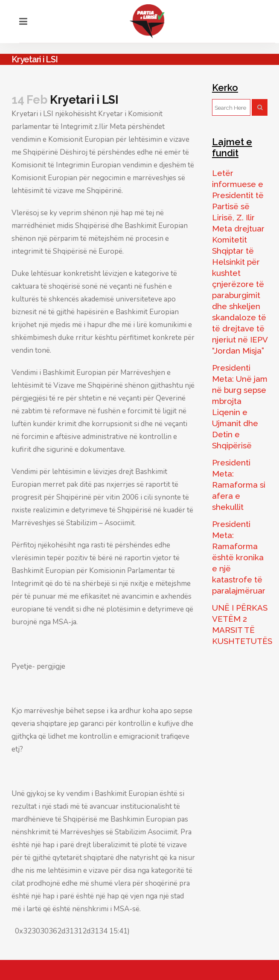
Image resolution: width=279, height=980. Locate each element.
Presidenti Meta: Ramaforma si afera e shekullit (239, 485)
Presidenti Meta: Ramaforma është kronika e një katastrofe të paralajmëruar (239, 557)
